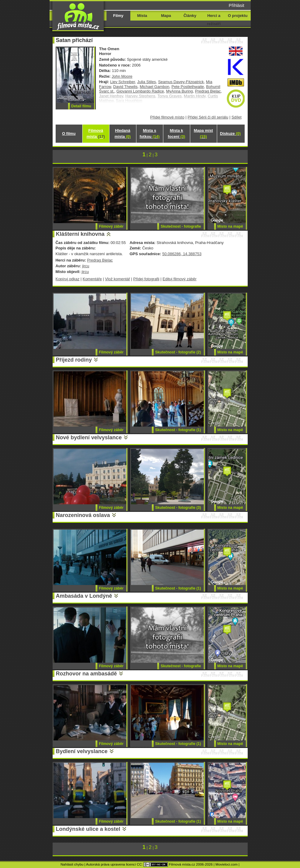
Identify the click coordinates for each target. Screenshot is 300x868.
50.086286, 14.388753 (182, 254)
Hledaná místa (123, 133)
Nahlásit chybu (72, 864)
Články (190, 16)
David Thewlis (125, 87)
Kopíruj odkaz (68, 279)
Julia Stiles (147, 82)
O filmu (69, 133)
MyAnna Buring (179, 91)
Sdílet (236, 117)
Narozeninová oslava (83, 515)
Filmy (118, 16)
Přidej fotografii (146, 279)
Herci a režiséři (214, 20)
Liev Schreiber (122, 82)
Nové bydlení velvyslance (89, 437)
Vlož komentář (117, 279)
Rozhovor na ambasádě (86, 674)
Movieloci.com (227, 864)
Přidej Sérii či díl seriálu (208, 117)
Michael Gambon (155, 87)
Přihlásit (236, 5)
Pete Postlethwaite (188, 87)
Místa (142, 16)
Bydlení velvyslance (82, 751)
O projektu (238, 16)
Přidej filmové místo (167, 117)
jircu (86, 266)
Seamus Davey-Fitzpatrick (181, 82)
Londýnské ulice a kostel (88, 829)
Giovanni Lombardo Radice (140, 91)
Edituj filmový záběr (180, 279)
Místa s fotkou (149, 133)
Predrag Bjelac (208, 91)
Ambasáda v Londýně (84, 596)
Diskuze (230, 133)
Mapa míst (203, 133)
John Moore (122, 76)
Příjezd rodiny (74, 360)
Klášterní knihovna (80, 234)
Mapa (166, 16)
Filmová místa (96, 133)
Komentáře (92, 279)
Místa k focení (177, 133)
